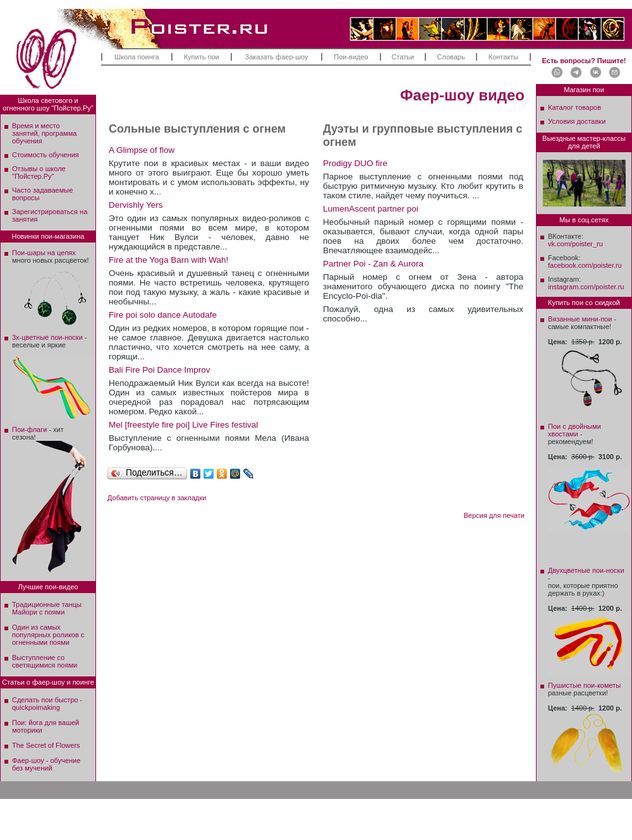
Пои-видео (351, 57)
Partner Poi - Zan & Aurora (373, 264)
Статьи (403, 57)
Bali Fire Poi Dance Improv (160, 370)
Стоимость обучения (46, 155)
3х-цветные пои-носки (47, 337)
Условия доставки (577, 121)
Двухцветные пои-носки (586, 570)
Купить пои (202, 57)
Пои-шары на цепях (44, 253)
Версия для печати (494, 515)
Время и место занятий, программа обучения (44, 133)
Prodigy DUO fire (355, 163)
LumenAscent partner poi (371, 209)
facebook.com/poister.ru (585, 265)
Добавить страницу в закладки (157, 498)
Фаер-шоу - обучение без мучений (46, 764)
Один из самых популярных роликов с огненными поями (48, 635)
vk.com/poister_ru (575, 244)
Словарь (451, 57)
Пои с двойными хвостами (574, 430)
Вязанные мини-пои (580, 319)
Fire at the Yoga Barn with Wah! (168, 260)
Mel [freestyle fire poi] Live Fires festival (183, 425)
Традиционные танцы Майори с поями (47, 608)
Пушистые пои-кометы (584, 685)
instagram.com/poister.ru (586, 287)
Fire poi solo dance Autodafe (163, 315)
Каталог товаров (574, 107)
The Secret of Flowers (46, 745)
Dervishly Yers (136, 205)
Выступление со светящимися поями (45, 661)
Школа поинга (137, 57)
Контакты (504, 57)
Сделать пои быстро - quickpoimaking (47, 704)
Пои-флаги (29, 429)
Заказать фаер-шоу (277, 57)
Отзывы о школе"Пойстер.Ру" (39, 172)
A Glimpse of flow (142, 150)
